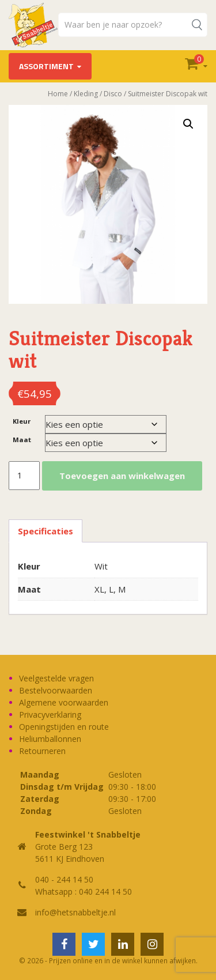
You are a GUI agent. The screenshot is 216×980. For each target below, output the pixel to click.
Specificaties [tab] (46, 531)
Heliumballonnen (50, 739)
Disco (113, 94)
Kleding (86, 94)
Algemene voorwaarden (64, 702)
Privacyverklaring (50, 715)
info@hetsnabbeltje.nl (75, 912)
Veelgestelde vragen (56, 678)
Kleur (22, 421)
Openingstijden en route (64, 727)
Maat (22, 440)
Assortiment (46, 66)
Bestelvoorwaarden (56, 690)
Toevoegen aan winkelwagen (122, 476)
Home (58, 94)
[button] (188, 124)
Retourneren (42, 751)
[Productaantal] (24, 476)
